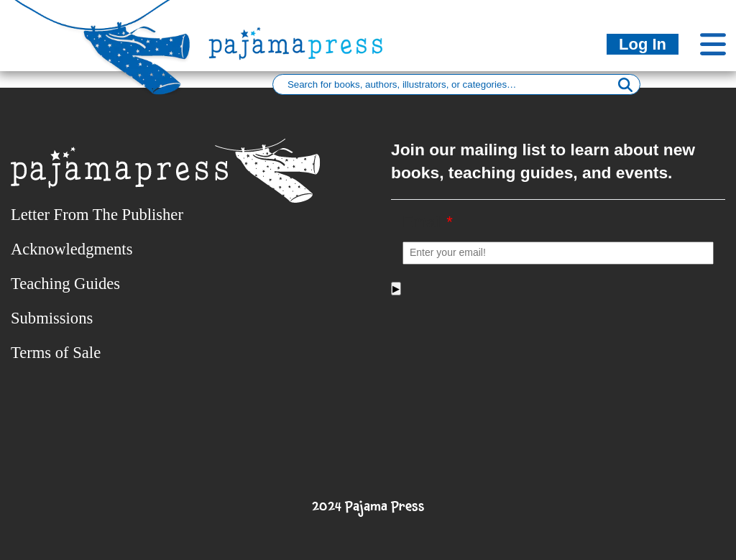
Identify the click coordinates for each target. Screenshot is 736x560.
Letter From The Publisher (97, 215)
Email (428, 222)
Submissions (52, 318)
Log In (643, 44)
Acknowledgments (72, 249)
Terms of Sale (56, 353)
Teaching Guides (65, 284)
